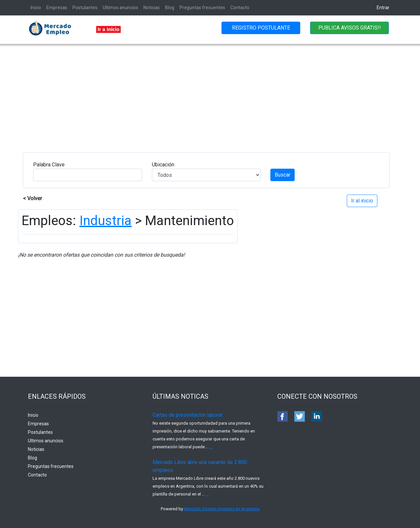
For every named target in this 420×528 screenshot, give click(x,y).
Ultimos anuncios (120, 8)
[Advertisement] (210, 93)
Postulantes (85, 8)
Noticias (152, 8)
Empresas (57, 8)
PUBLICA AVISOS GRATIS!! (350, 28)
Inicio (36, 8)
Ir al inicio (362, 201)
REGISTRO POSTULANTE (261, 28)
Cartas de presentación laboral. (188, 415)
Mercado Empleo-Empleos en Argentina (222, 509)
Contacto (240, 8)
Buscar (283, 175)
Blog (170, 8)
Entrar (383, 8)
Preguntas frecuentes (202, 8)
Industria (105, 221)
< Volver (32, 198)
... (211, 447)
